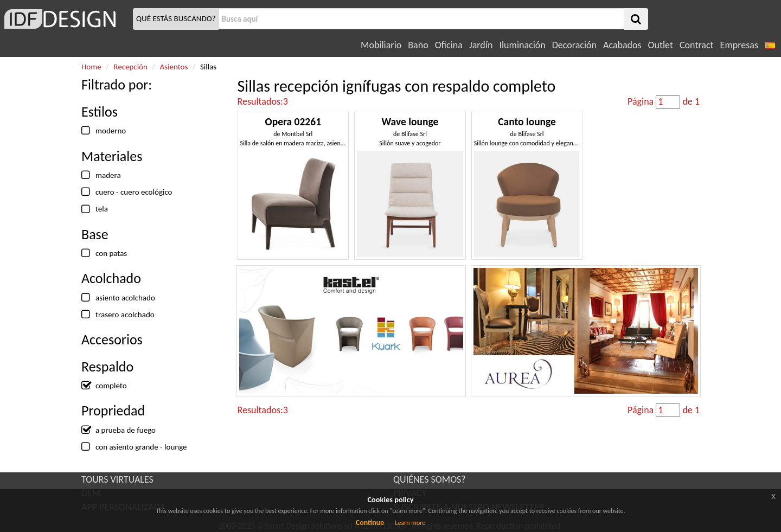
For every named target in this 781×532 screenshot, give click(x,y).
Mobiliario (381, 45)
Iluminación (522, 45)
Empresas (739, 45)
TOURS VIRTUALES (117, 479)
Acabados (622, 45)
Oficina (449, 45)
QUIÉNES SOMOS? (430, 479)
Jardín (481, 45)
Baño (418, 45)
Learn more (410, 523)
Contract (697, 45)
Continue (370, 523)
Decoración (574, 45)
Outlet (661, 45)
